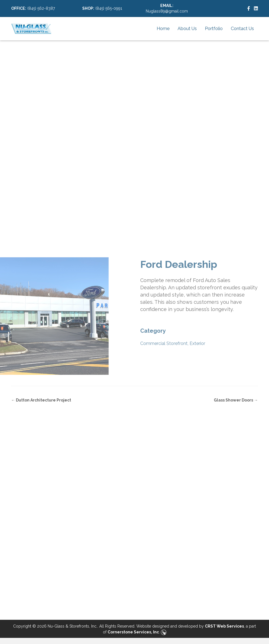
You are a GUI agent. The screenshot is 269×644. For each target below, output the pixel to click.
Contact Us (242, 29)
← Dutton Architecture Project (41, 400)
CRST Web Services (224, 626)
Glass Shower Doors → (236, 400)
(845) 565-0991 (109, 8)
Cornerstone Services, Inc (133, 632)
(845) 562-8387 (41, 8)
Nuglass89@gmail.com (167, 11)
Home (163, 29)
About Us (187, 29)
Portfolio (214, 29)
